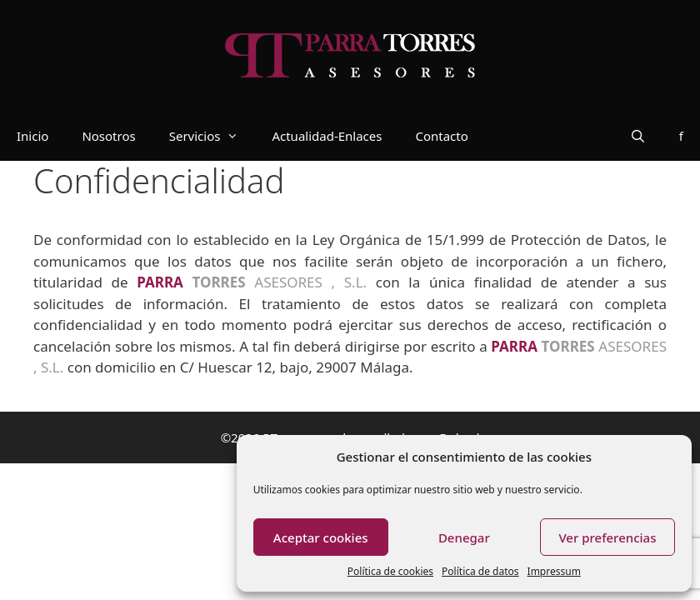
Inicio (32, 136)
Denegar (464, 537)
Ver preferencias (607, 537)
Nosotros (108, 136)
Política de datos (480, 571)
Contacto (441, 136)
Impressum (554, 571)
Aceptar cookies (321, 537)
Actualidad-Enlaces (327, 136)
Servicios (212, 136)
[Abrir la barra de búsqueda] (638, 136)
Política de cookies (390, 571)
